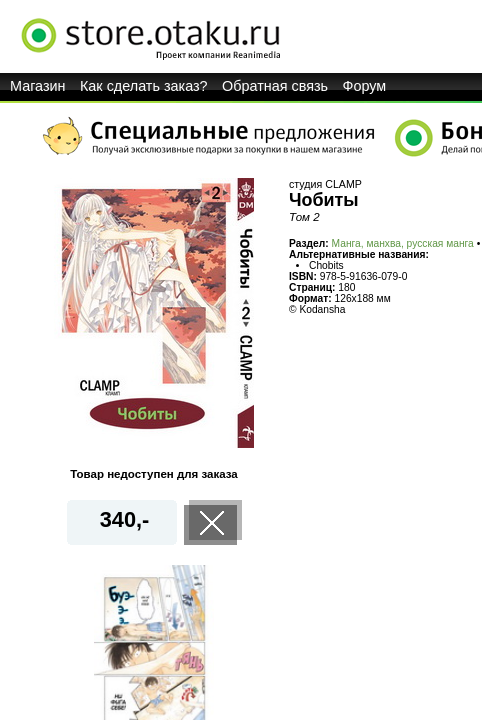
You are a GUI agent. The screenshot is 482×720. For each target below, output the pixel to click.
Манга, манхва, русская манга (403, 243)
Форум (365, 86)
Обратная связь (275, 86)
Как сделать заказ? (144, 86)
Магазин (38, 86)
